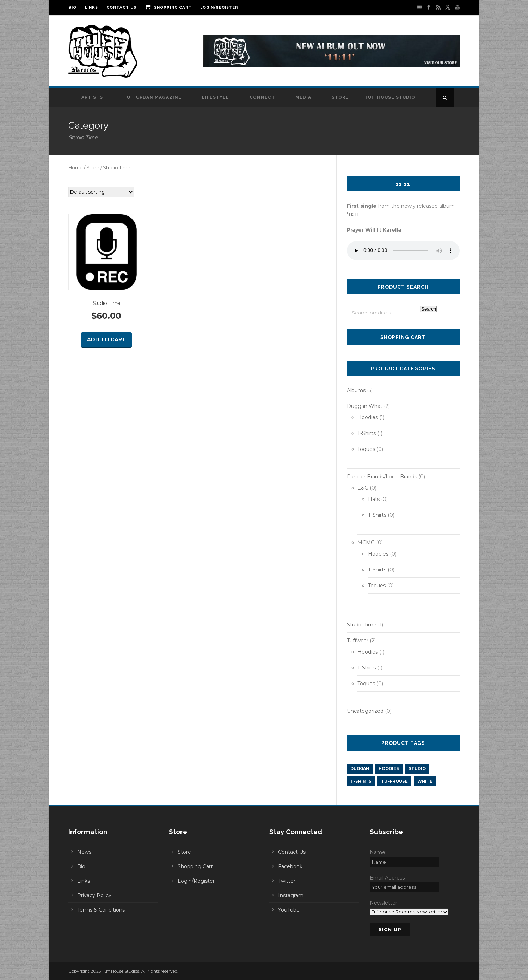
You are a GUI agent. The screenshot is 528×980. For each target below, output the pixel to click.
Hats (374, 499)
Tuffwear (358, 641)
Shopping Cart (168, 8)
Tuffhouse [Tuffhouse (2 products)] (394, 781)
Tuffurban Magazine (152, 97)
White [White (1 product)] (425, 781)
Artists (92, 97)
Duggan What (365, 406)
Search (429, 309)
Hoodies (368, 417)
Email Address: (388, 878)
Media (303, 97)
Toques (366, 449)
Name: (378, 852)
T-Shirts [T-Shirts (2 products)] (361, 781)
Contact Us (121, 8)
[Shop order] (101, 192)
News (84, 852)
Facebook (290, 866)
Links (91, 8)
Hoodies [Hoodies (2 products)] (389, 768)
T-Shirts (367, 433)
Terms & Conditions (101, 910)
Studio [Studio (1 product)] (417, 768)
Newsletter (383, 903)
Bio (72, 8)
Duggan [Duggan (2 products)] (360, 768)
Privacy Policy (94, 895)
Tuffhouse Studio (390, 97)
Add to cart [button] (106, 339)
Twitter (287, 881)
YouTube (289, 910)
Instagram (291, 895)
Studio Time (362, 625)
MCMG (366, 543)
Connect (262, 97)
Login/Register (219, 8)
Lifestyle (216, 97)
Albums (356, 390)
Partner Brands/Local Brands (382, 477)
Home (76, 168)
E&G (363, 488)
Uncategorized (365, 711)
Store (340, 97)
